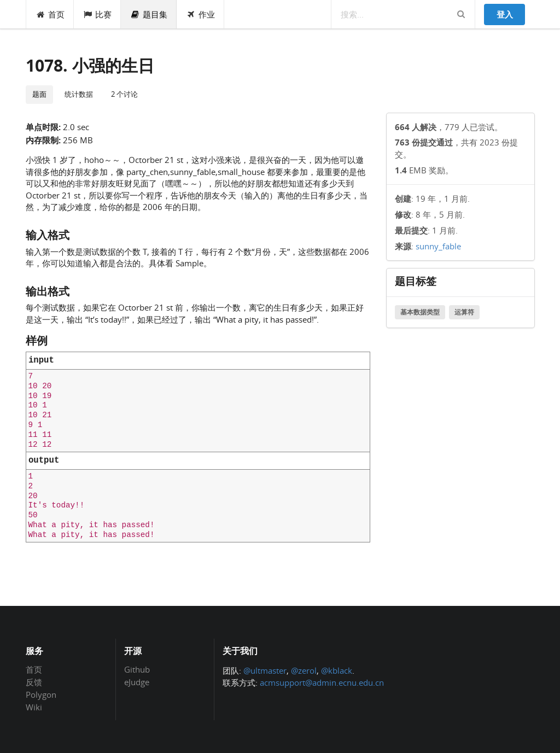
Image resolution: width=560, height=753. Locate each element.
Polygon (41, 694)
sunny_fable (438, 246)
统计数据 (79, 94)
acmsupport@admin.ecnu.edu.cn (322, 682)
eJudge (137, 682)
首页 (50, 14)
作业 (200, 14)
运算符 (464, 312)
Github (137, 670)
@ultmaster (265, 670)
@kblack (337, 670)
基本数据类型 (420, 312)
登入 (505, 14)
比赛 (98, 14)
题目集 (149, 14)
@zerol (304, 670)
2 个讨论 (124, 94)
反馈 (34, 682)
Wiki (34, 707)
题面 (39, 94)
